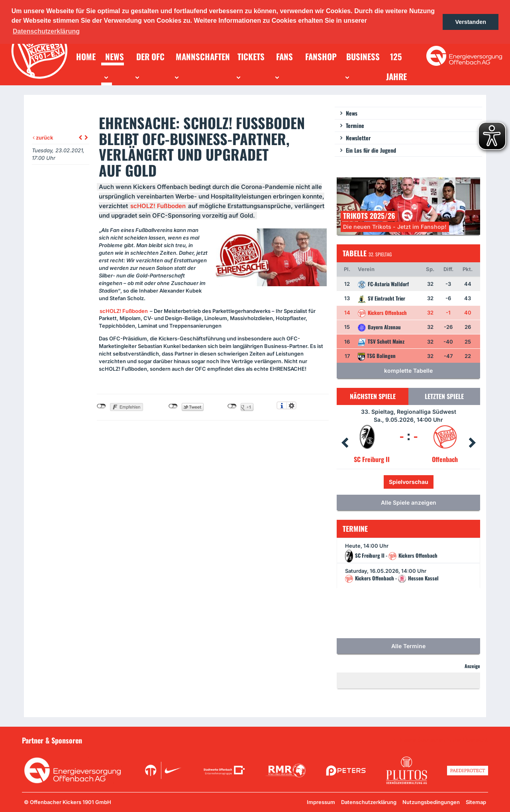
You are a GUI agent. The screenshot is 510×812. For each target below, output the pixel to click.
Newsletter (358, 138)
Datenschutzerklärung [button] (46, 31)
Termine (355, 125)
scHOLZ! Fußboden (158, 206)
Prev (345, 443)
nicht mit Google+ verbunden (232, 406)
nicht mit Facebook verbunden (101, 406)
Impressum (321, 802)
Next (472, 443)
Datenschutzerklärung (369, 802)
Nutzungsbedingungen (431, 802)
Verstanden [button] (471, 22)
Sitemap (476, 802)
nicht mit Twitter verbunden (173, 406)
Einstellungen (291, 405)
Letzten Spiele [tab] (444, 396)
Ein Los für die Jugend (371, 150)
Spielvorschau (409, 482)
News (352, 113)
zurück (43, 138)
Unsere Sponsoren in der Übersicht (443, 740)
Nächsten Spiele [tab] (373, 396)
